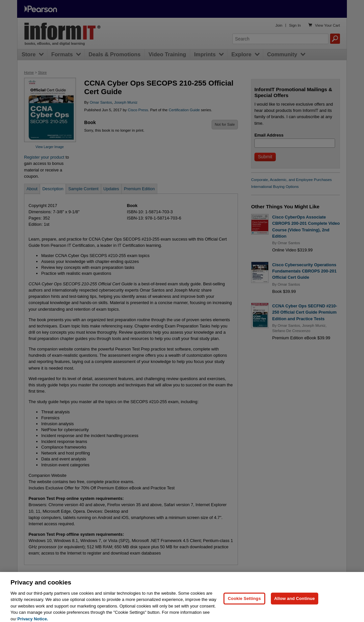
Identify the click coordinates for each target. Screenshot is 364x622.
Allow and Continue (295, 603)
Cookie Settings (244, 603)
